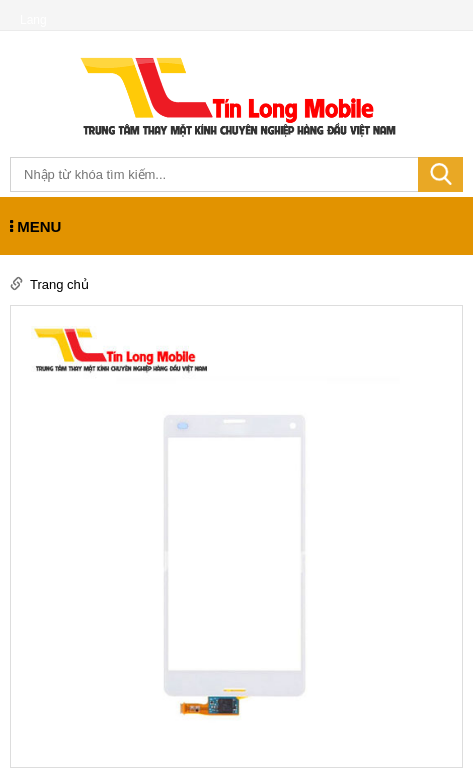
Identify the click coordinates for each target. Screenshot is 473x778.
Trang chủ (59, 284)
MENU (35, 226)
